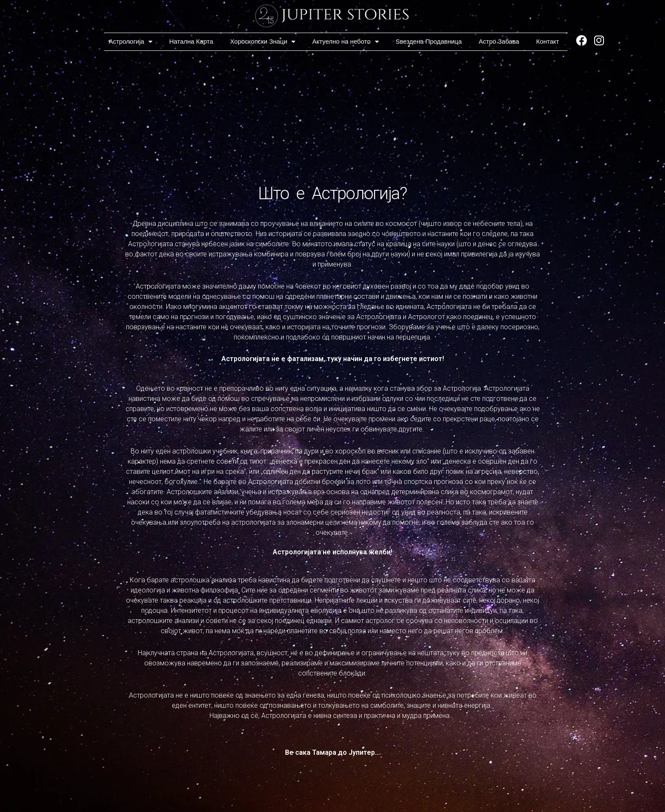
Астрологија (130, 42)
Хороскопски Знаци (263, 42)
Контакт (548, 41)
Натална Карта (191, 41)
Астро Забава (499, 41)
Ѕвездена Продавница (429, 41)
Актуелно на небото (345, 42)
